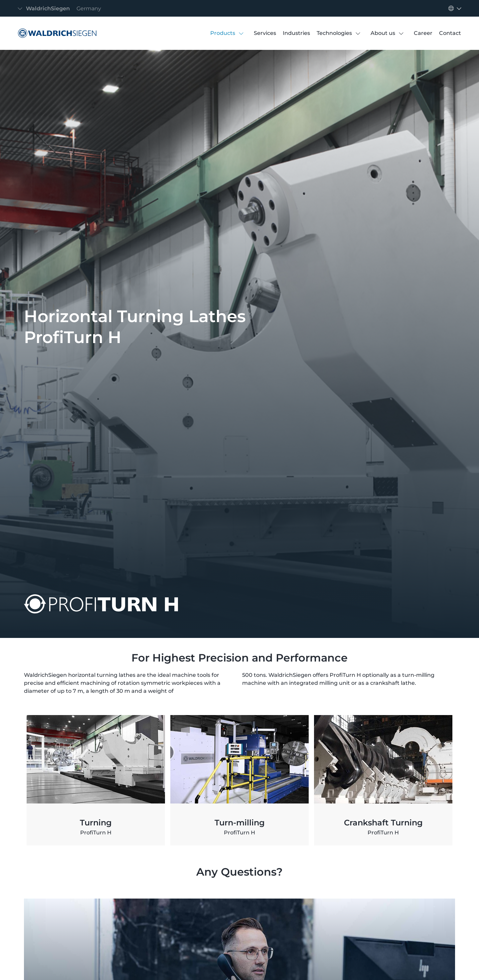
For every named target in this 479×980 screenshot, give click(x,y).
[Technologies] (334, 33)
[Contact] (450, 33)
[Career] (423, 33)
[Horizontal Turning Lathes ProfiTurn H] (56, 33)
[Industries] (296, 33)
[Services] (265, 33)
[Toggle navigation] (61, 8)
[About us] (383, 33)
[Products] (223, 33)
